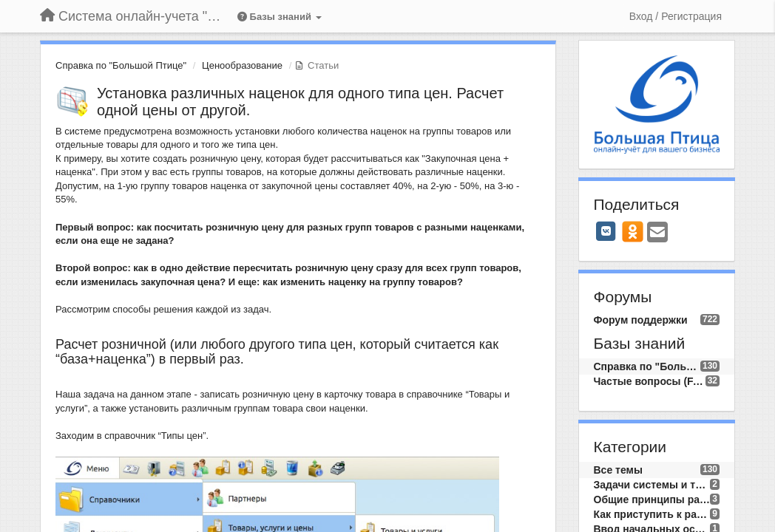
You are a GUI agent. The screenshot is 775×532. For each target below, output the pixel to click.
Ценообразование (242, 65)
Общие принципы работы (652, 499)
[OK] (633, 231)
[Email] (657, 233)
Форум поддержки (641, 320)
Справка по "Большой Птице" (121, 65)
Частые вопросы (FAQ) (650, 381)
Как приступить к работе (652, 514)
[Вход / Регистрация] (676, 16)
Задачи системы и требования (652, 485)
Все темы (618, 470)
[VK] (606, 231)
